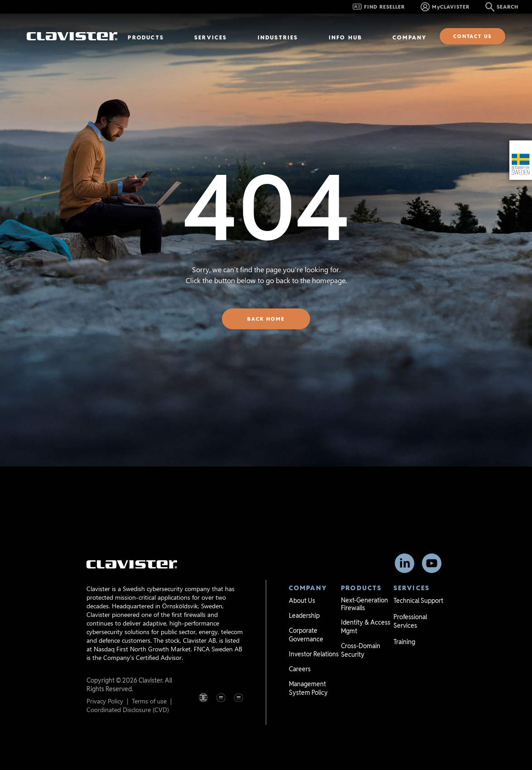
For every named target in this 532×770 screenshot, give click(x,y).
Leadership (304, 616)
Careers (300, 669)
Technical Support (418, 601)
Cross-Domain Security (361, 650)
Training (404, 642)
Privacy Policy (105, 701)
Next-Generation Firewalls (364, 604)
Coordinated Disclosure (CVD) (128, 710)
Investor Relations (314, 654)
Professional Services (410, 621)
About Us (302, 601)
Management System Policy (308, 688)
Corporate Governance (306, 635)
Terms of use (149, 701)
